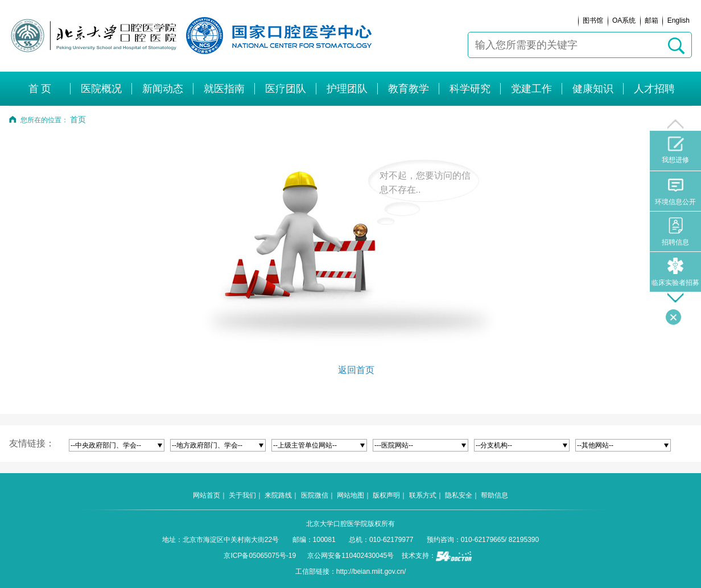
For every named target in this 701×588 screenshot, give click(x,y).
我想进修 (675, 150)
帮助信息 (494, 495)
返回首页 (356, 370)
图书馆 (593, 20)
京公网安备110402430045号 (350, 556)
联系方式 (423, 495)
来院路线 (278, 495)
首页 (78, 120)
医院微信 (315, 495)
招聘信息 (675, 232)
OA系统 (624, 20)
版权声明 (386, 495)
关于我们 (242, 495)
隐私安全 (459, 495)
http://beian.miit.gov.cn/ (371, 572)
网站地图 (350, 495)
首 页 (40, 89)
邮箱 (651, 20)
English (679, 20)
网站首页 (207, 495)
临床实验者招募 (675, 272)
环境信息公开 (675, 191)
